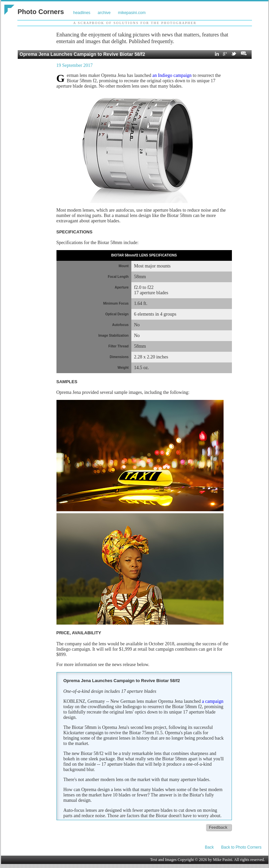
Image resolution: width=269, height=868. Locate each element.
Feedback (218, 828)
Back (209, 847)
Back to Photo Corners (241, 847)
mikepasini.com (132, 13)
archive (104, 13)
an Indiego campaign (172, 75)
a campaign (213, 701)
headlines (82, 13)
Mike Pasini (223, 860)
